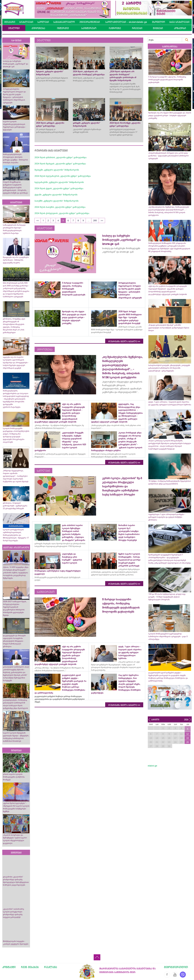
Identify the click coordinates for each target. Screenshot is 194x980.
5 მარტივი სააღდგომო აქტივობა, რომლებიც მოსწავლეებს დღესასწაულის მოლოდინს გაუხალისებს (167, 80)
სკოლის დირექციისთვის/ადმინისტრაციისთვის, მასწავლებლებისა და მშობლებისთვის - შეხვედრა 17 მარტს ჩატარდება (16, 535)
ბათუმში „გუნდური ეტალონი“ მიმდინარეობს (57, 201)
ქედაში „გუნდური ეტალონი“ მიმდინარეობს (56, 195)
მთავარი (10, 22)
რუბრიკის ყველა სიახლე (124, 342)
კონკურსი (180, 28)
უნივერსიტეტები (90, 22)
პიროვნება (38, 28)
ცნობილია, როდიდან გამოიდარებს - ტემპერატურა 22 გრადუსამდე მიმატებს (15, 506)
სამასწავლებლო (64, 22)
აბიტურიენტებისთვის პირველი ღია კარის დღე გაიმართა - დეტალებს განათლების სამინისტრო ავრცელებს (169, 156)
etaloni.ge (152, 766)
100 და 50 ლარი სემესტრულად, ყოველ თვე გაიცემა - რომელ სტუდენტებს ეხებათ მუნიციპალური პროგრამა (167, 597)
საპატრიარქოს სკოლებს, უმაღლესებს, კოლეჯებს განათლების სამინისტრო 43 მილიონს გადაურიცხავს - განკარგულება (169, 368)
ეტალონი (14, 28)
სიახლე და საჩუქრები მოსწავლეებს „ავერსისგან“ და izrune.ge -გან (16, 64)
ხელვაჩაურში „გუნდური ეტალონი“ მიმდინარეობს (59, 182)
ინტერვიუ (63, 28)
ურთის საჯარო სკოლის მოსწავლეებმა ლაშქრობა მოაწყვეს (14, 777)
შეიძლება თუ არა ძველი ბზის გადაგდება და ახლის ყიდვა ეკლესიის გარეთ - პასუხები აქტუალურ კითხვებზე (170, 115)
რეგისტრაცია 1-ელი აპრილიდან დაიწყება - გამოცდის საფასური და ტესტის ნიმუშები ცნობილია (167, 517)
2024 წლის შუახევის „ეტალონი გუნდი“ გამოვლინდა (60, 164)
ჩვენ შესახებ (30, 967)
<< (38, 220)
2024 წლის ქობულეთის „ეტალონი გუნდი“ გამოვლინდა (62, 213)
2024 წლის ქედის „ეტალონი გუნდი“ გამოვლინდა (59, 188)
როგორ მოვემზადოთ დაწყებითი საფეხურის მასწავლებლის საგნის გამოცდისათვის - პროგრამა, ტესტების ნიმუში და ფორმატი (15, 187)
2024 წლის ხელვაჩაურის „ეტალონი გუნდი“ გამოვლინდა (63, 176)
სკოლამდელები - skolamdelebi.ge (126, 22)
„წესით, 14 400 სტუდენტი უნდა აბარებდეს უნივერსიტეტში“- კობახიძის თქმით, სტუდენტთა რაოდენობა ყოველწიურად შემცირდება (16, 573)
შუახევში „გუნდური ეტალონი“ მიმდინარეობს (57, 170)
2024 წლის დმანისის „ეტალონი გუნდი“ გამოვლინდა (61, 157)
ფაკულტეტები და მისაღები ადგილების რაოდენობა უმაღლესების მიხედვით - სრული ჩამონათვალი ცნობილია (14, 641)
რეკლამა (51, 967)
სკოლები (43, 22)
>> (102, 220)
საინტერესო (89, 28)
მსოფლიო (158, 22)
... (89, 220)
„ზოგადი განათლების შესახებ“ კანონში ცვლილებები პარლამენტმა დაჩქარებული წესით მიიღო (169, 328)
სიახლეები (26, 22)
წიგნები (158, 28)
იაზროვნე (115, 28)
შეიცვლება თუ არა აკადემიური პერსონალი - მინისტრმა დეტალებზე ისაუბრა (16, 260)
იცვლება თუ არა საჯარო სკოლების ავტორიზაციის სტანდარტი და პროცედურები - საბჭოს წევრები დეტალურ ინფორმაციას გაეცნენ (16, 363)
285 (95, 220)
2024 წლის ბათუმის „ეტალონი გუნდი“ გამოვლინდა (60, 207)
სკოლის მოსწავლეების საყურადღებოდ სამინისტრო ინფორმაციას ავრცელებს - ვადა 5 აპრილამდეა (168, 636)
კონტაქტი (9, 967)
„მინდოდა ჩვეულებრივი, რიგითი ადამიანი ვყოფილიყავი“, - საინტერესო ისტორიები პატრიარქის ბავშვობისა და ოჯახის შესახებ (16, 476)
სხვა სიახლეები (179, 22)
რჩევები (137, 28)
